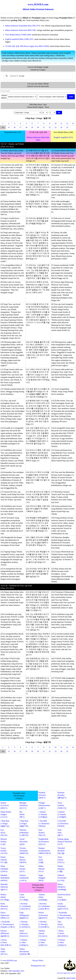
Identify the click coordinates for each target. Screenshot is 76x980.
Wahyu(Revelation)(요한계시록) (25, 952)
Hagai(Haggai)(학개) (42, 878)
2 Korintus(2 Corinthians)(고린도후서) (44, 906)
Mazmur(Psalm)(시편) (4, 842)
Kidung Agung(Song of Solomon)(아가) (65, 842)
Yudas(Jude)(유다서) (4, 952)
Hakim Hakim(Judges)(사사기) (6, 814)
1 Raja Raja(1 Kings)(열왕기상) (5, 823)
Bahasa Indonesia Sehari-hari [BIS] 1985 (21, 30)
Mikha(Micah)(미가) (42, 869)
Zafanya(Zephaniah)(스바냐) (24, 878)
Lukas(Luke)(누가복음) (24, 897)
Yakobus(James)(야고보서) (43, 933)
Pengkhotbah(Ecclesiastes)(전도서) (44, 842)
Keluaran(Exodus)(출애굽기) (62, 795)
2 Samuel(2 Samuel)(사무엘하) (62, 814)
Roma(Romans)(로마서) (4, 906)
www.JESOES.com (10, 960)
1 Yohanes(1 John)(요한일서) (24, 942)
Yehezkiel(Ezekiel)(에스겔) (61, 851)
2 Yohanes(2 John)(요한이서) (43, 942)
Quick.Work (71, 978)
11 (61, 124)
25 (67, 127)
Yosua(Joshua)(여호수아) (62, 805)
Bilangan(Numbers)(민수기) (24, 805)
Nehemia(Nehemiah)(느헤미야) (24, 833)
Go (59, 113)
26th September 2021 (16, 971)
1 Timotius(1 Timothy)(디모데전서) (25, 924)
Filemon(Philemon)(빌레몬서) (5, 933)
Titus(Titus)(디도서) (61, 924)
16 (15, 127)
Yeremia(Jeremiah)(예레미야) (24, 851)
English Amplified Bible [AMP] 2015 (19, 39)
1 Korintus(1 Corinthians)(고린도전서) (25, 906)
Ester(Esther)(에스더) (42, 833)
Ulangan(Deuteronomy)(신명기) (44, 805)
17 (20, 127)
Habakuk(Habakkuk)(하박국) (5, 878)
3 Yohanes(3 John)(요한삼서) (62, 942)
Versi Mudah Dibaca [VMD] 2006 (18, 35)
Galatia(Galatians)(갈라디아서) (63, 906)
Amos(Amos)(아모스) (61, 860)
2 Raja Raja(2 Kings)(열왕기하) (24, 823)
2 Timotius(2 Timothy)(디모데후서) (44, 924)
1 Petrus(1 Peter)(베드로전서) (63, 933)
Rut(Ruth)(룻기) (22, 814)
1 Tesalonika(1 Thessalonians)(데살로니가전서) (65, 915)
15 (9, 127)
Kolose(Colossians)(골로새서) (43, 915)
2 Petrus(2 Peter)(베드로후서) (6, 942)
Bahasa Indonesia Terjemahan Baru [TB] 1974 (23, 26)
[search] (38, 76)
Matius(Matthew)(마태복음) (62, 887)
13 (73, 124)
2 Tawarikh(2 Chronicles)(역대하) (63, 823)
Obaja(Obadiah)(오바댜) (4, 869)
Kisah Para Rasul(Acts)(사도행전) (64, 897)
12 (67, 124)
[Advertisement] (38, 772)
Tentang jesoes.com (38, 966)
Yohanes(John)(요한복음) (43, 897)
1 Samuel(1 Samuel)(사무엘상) (43, 814)
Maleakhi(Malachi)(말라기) (4, 887)
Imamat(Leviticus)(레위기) (5, 805)
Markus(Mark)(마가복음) (5, 897)
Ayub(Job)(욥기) (60, 833)
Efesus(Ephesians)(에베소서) (5, 915)
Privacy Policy (38, 960)
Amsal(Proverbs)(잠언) (23, 842)
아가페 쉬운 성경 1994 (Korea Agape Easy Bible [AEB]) (27, 46)
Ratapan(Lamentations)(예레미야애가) (45, 851)
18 (26, 127)
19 (32, 127)
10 (55, 124)
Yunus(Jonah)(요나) (22, 869)
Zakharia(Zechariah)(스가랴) (62, 878)
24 (61, 127)
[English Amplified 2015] (63, 137)
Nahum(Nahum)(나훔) (61, 869)
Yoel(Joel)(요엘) (41, 860)
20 (38, 127)
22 (50, 127)
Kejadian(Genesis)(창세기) (42, 795)
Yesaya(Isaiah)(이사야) (4, 851)
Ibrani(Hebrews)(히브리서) (24, 933)
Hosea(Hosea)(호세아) (23, 860)
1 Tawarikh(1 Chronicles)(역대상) (44, 823)
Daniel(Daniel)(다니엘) (4, 860)
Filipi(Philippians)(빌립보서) (24, 915)
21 (44, 127)
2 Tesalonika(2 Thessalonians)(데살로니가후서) (8, 924)
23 (55, 127)
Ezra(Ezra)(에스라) (4, 833)
